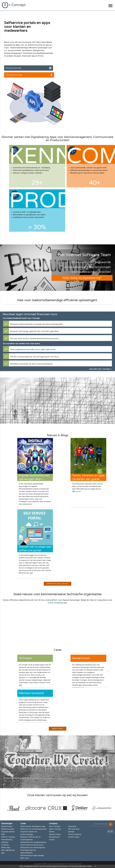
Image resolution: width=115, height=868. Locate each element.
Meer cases (25, 858)
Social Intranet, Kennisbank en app (33, 826)
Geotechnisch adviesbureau (81, 662)
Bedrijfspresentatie (13, 68)
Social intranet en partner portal (32, 845)
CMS (3, 834)
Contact (52, 839)
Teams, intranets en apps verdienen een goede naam (88, 479)
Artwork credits (74, 837)
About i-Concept (55, 829)
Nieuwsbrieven (54, 837)
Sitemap (71, 831)
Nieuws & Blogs (55, 834)
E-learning (5, 845)
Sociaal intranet (7, 826)
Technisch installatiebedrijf (29, 662)
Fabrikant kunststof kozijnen (31, 696)
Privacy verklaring (75, 834)
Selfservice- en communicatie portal (33, 829)
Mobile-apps (6, 847)
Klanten (52, 831)
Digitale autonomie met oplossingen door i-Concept (34, 479)
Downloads (72, 826)
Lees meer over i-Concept (101, 369)
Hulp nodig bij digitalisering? (82, 278)
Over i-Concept (55, 826)
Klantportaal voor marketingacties (33, 847)
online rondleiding (55, 603)
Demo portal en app (14, 75)
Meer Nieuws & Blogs (57, 584)
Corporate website (8, 831)
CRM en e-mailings (8, 837)
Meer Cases (58, 729)
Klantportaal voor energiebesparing (33, 842)
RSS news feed (74, 829)
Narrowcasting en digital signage (32, 855)
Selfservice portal (8, 829)
